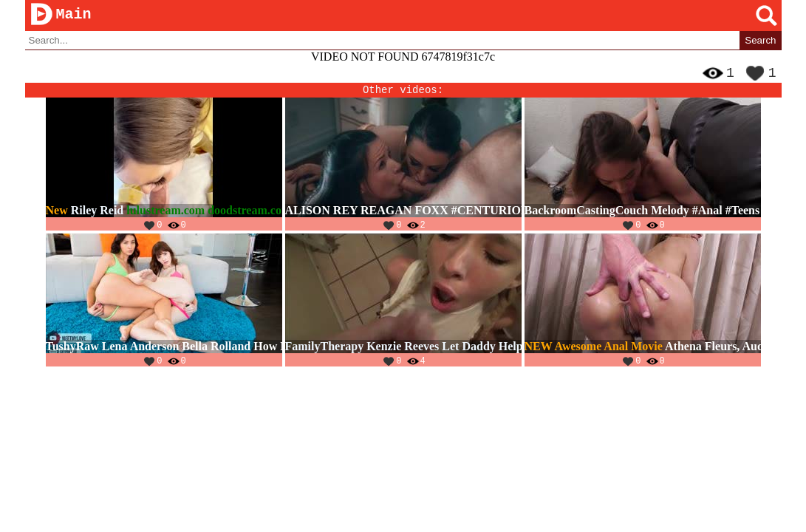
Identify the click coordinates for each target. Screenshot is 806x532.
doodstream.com (249, 216)
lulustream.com (165, 216)
